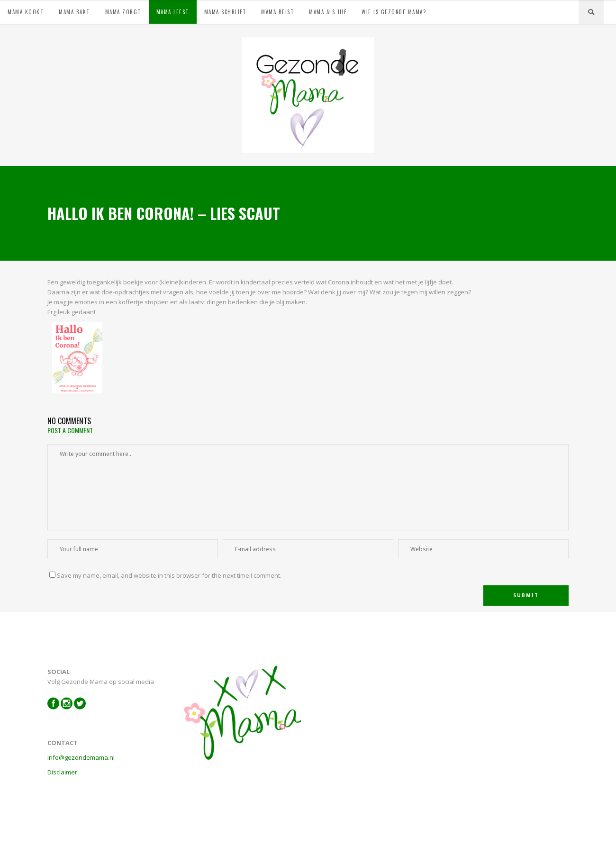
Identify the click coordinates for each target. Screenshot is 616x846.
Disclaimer (62, 772)
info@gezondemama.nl (81, 757)
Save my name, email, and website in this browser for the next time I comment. (169, 575)
